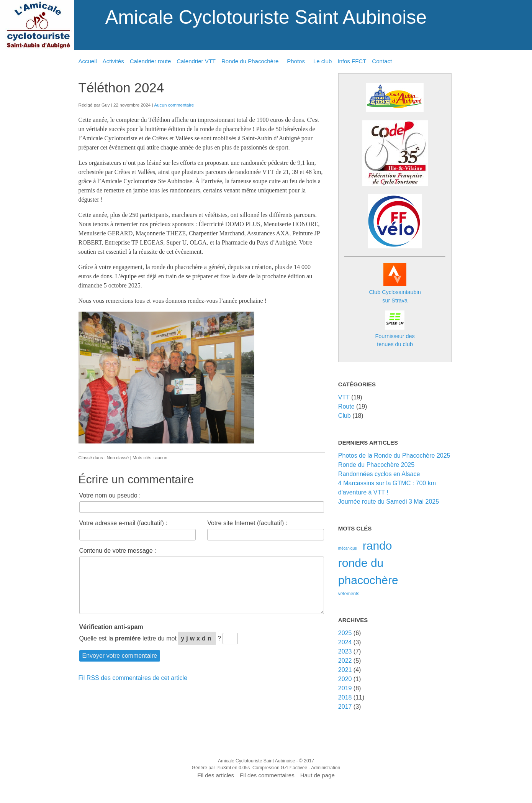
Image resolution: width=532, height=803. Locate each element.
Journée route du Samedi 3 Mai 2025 (389, 502)
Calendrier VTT (196, 61)
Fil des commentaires (267, 775)
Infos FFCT (352, 61)
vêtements (349, 594)
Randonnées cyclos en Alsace (379, 474)
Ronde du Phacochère (250, 61)
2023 (345, 651)
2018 (345, 697)
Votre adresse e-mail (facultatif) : (123, 523)
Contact (382, 61)
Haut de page (318, 775)
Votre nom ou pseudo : (110, 495)
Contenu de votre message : (118, 551)
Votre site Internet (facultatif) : (247, 523)
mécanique (348, 548)
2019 (345, 688)
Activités (113, 61)
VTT (344, 397)
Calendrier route (151, 61)
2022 (345, 661)
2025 (345, 633)
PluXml (224, 768)
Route (346, 406)
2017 (345, 707)
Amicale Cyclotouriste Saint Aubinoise (266, 17)
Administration (326, 768)
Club (345, 416)
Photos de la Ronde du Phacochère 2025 (394, 456)
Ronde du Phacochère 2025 (376, 465)
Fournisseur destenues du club (395, 336)
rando (377, 546)
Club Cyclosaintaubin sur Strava (395, 292)
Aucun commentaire (174, 105)
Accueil (88, 61)
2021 (345, 670)
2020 (345, 679)
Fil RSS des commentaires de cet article (133, 678)
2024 (345, 642)
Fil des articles (216, 775)
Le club (322, 61)
